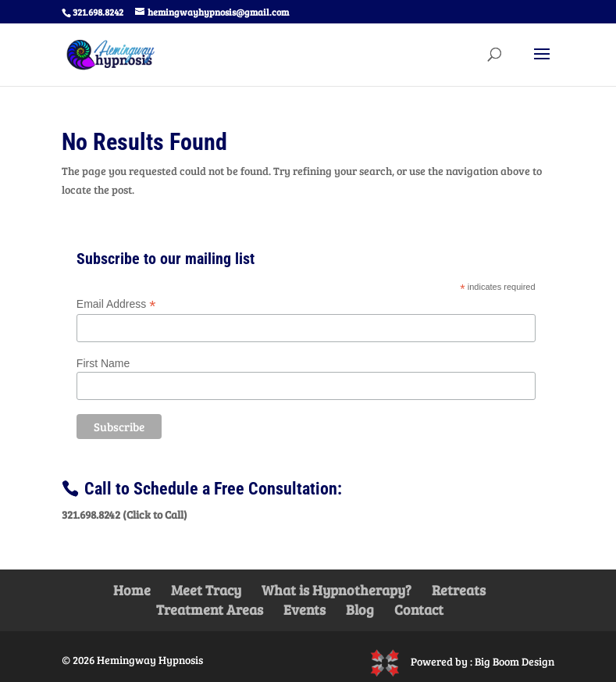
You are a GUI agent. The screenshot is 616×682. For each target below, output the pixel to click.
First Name (103, 363)
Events (304, 609)
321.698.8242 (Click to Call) (125, 514)
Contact (419, 609)
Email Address (116, 304)
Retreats (459, 590)
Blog (360, 609)
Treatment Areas (210, 609)
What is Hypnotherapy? (336, 590)
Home (132, 590)
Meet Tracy (206, 590)
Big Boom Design (515, 661)
